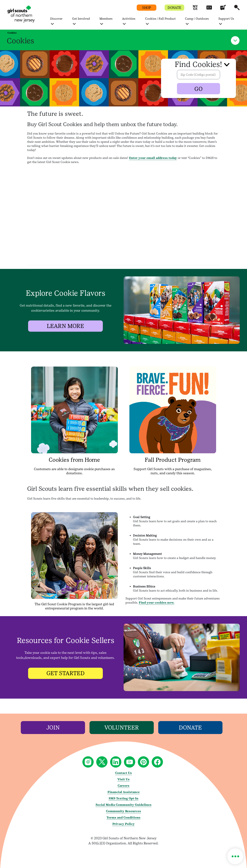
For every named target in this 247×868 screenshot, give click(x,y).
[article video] (123, 215)
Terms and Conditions (123, 817)
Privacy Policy (123, 824)
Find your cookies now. (157, 603)
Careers (123, 786)
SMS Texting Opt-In (123, 798)
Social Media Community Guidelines (123, 805)
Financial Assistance (124, 792)
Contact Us (123, 773)
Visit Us (123, 779)
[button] (195, 9)
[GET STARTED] (66, 673)
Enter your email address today (153, 158)
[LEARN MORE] (66, 326)
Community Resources (123, 811)
